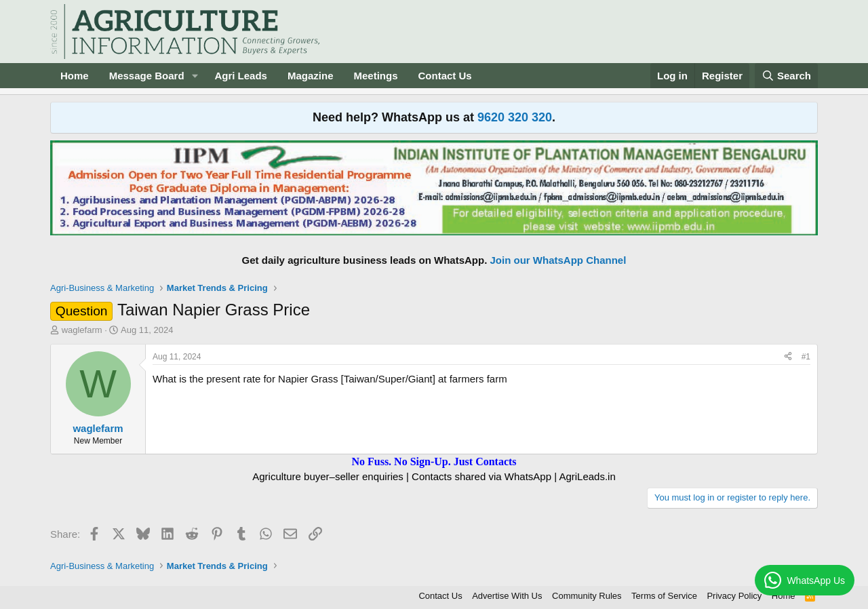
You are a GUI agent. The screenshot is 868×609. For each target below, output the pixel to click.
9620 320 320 (515, 117)
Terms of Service (664, 596)
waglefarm (82, 330)
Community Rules (587, 596)
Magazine (311, 76)
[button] (195, 76)
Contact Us (445, 76)
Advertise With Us (507, 596)
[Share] (788, 357)
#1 (806, 357)
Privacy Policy (734, 596)
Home (75, 76)
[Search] (787, 76)
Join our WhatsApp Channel (558, 260)
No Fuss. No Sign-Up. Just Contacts (434, 461)
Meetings (375, 76)
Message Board (147, 76)
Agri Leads (241, 76)
